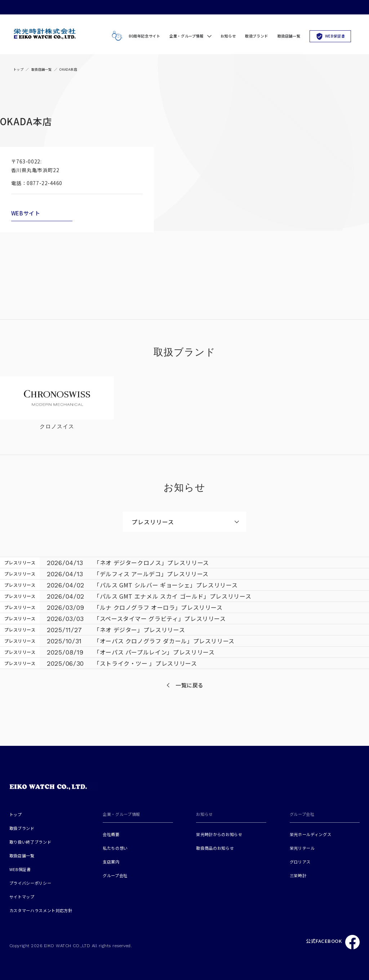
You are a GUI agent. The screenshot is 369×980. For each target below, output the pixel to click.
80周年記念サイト (134, 36)
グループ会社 (115, 875)
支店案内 (111, 862)
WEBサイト (26, 213)
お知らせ (228, 36)
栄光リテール (302, 848)
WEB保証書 (330, 36)
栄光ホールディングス (311, 834)
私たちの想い (115, 848)
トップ (18, 69)
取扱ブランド (257, 36)
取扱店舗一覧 (289, 36)
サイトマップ (22, 897)
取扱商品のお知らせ (215, 848)
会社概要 (111, 834)
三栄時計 (298, 875)
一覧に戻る (190, 685)
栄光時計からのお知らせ (219, 834)
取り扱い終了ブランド (30, 842)
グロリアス (300, 862)
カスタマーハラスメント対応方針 (41, 910)
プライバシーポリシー (30, 883)
